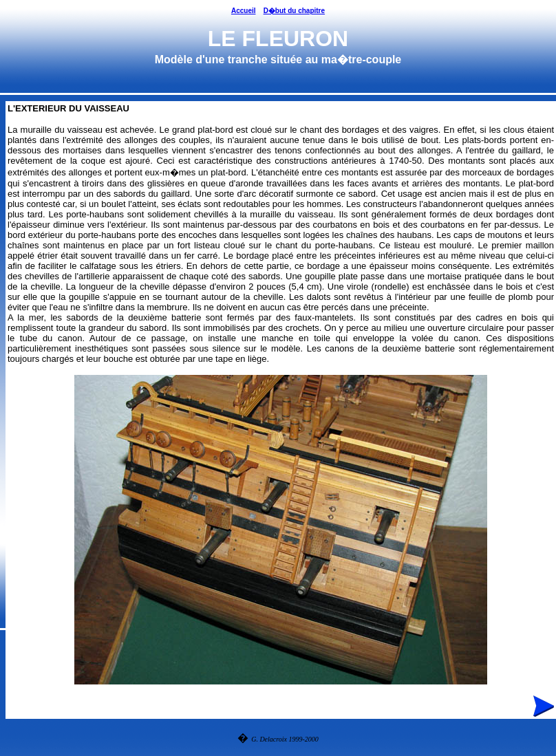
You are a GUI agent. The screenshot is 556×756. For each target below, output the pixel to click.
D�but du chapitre (294, 11)
